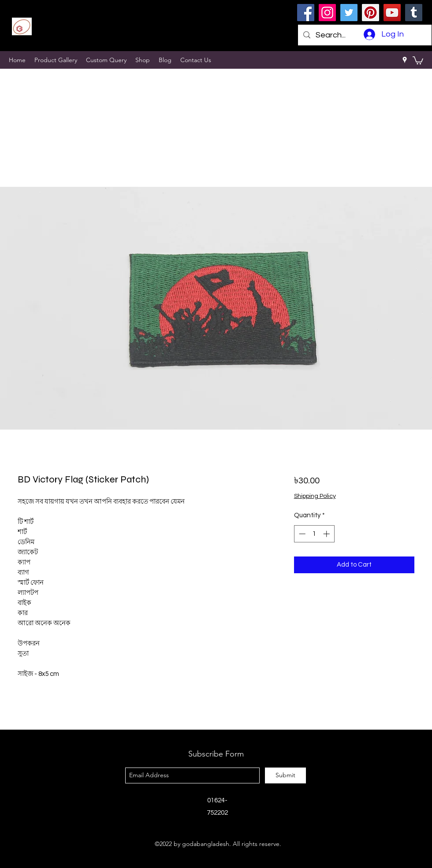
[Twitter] (349, 13)
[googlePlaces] (405, 60)
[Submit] (285, 775)
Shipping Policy (315, 496)
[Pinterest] (371, 13)
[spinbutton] (314, 534)
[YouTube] (392, 13)
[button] (418, 60)
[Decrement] (301, 534)
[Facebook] (306, 13)
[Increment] (327, 534)
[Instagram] (327, 13)
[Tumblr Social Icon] (414, 13)
